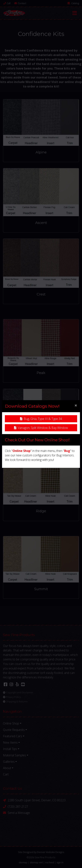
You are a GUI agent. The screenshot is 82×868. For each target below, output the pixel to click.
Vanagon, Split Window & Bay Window (41, 428)
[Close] (76, 405)
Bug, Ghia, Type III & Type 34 (41, 419)
